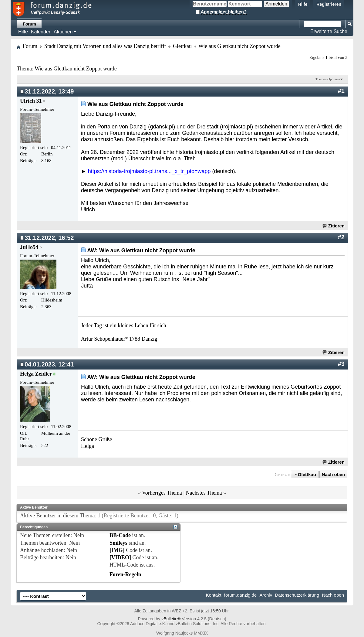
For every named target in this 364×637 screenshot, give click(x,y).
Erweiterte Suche (329, 31)
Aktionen (63, 32)
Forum (29, 24)
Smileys (118, 543)
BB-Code (120, 535)
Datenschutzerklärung (297, 595)
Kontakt (214, 595)
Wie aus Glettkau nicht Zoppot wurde (76, 69)
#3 (341, 364)
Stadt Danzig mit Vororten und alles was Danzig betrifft (105, 46)
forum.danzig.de (241, 595)
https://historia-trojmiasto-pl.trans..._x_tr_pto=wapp (149, 171)
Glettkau (182, 46)
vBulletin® (171, 619)
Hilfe (303, 4)
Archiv (266, 595)
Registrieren (329, 4)
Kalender (41, 32)
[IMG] (117, 550)
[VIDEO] (120, 557)
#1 (341, 91)
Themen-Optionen (328, 79)
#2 (341, 237)
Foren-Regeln (125, 574)
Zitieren (334, 226)
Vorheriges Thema (162, 493)
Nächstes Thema (204, 493)
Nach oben (334, 474)
